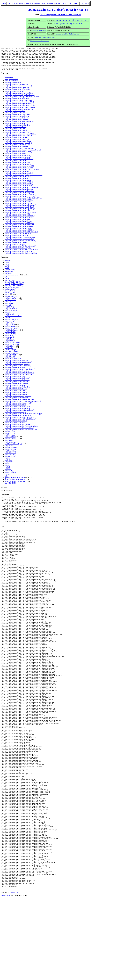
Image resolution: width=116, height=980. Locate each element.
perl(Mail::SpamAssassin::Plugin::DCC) (18, 183)
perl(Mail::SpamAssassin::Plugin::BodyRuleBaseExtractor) (24, 179)
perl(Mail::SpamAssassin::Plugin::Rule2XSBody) (21, 217)
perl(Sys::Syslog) (10, 454)
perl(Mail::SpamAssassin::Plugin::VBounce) (19, 233)
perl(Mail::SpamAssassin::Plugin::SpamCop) (19, 222)
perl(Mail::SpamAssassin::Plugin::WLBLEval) (20, 234)
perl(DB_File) (9, 311)
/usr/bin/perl (9, 278)
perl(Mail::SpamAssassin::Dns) (15, 128)
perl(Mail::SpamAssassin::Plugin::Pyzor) (18, 206)
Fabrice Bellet (5, 977)
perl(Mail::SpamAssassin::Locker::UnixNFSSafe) (21, 138)
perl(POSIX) (9, 445)
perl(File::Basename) (11, 324)
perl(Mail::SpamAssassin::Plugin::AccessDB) (19, 170)
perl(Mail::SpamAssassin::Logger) (16, 142)
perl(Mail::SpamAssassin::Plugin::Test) (17, 224)
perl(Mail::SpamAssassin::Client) (15, 115)
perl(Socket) (9, 450)
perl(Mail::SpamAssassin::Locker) (16, 135)
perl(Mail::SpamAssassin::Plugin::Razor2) (18, 208)
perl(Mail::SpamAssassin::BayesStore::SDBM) (20, 112)
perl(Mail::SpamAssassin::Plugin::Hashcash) (19, 194)
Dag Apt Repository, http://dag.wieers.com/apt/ (68, 24)
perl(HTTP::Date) (10, 336)
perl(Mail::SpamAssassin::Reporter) (16, 240)
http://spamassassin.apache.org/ (40, 41)
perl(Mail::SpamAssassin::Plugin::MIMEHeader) (20, 201)
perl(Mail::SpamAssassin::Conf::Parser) (17, 121)
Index (4, 3)
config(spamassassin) (11, 83)
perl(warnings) (9, 475)
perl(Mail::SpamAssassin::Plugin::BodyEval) (19, 177)
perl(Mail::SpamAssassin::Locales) (16, 133)
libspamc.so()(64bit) (11, 85)
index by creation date (53, 3)
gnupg (7, 283)
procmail (8, 479)
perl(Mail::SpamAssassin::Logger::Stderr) (18, 145)
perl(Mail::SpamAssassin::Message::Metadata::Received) (23, 154)
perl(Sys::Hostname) (11, 452)
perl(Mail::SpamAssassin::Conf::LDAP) (18, 119)
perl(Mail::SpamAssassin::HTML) (16, 131)
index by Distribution (26, 3)
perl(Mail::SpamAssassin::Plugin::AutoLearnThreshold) (23, 174)
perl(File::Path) (10, 327)
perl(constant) (9, 466)
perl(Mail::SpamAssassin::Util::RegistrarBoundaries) (22, 254)
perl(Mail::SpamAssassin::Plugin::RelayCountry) (20, 210)
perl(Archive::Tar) (11, 302)
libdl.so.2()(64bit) (10, 294)
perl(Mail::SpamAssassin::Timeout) (16, 247)
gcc (6, 281)
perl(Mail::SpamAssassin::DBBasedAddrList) (19, 126)
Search (87, 3)
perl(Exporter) (9, 318)
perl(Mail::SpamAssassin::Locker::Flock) (18, 137)
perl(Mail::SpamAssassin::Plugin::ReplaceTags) (20, 213)
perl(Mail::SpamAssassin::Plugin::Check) (18, 181)
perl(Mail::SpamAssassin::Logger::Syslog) (18, 147)
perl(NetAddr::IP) (10, 441)
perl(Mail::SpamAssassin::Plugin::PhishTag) (19, 204)
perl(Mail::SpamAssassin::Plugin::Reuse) (18, 215)
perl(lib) (7, 468)
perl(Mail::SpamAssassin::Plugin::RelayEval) (19, 211)
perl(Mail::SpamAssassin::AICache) (16, 89)
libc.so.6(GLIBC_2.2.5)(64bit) (14, 286)
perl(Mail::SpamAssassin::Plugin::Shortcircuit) (20, 220)
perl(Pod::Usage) (10, 447)
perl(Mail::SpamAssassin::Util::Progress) (18, 252)
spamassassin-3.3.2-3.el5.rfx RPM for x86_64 (58, 10)
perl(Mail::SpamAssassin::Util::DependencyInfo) (20, 250)
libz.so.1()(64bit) (10, 297)
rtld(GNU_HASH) (11, 487)
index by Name (67, 3)
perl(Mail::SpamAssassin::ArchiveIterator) (18, 90)
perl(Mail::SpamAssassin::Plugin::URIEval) (19, 231)
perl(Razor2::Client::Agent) (14, 448)
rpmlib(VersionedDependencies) (15, 486)
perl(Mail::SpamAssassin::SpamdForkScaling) (19, 243)
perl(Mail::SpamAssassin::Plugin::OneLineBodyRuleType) (23, 202)
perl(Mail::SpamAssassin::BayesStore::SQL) (19, 113)
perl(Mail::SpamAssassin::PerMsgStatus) (18, 161)
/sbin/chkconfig (10, 274)
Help (82, 3)
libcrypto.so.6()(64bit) (12, 292)
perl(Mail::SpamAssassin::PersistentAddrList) (19, 163)
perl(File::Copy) (10, 326)
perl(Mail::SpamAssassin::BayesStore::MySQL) (20, 108)
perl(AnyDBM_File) (11, 301)
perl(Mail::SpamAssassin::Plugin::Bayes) (18, 176)
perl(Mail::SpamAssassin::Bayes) (15, 96)
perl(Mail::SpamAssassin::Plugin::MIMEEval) (20, 199)
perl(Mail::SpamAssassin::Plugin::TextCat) (18, 226)
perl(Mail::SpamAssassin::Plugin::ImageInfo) (19, 197)
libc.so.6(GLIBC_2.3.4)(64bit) (14, 288)
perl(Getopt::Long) (11, 333)
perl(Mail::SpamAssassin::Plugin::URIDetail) (19, 229)
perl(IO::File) (9, 340)
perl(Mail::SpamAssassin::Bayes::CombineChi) (20, 99)
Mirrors (76, 3)
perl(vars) (8, 473)
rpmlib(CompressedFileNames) (15, 482)
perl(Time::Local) (10, 459)
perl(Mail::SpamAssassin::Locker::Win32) (18, 140)
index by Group (13, 3)
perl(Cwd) (8, 310)
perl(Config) (9, 308)
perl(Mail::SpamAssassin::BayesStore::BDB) (19, 105)
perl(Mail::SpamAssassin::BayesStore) (17, 103)
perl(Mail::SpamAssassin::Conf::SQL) (17, 122)
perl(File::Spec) (10, 329)
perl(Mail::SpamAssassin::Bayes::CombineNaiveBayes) (22, 101)
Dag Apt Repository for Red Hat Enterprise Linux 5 (72, 20)
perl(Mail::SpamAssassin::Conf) (15, 117)
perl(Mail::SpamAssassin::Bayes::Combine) (19, 97)
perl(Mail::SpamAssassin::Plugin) (15, 165)
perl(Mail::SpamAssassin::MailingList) (17, 149)
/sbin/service (9, 276)
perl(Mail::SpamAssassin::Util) (15, 249)
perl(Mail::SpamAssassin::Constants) (17, 124)
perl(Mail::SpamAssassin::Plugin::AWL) (18, 169)
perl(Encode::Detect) (11, 315)
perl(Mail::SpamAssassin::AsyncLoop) (17, 92)
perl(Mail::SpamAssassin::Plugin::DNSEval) (19, 186)
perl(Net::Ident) (10, 439)
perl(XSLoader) (10, 461)
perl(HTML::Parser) (11, 334)
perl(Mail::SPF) (10, 361)
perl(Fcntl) (8, 322)
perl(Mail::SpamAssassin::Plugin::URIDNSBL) (20, 227)
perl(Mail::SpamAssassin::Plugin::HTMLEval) (20, 190)
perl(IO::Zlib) (9, 350)
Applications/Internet (39, 30)
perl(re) (7, 470)
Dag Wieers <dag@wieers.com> (44, 37)
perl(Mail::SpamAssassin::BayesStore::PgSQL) (20, 110)
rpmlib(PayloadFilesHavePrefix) (15, 484)
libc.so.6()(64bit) (10, 285)
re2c (6, 480)
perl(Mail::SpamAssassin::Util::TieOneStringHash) (21, 258)
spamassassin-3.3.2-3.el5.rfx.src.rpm (68, 34)
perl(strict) (8, 471)
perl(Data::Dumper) (11, 313)
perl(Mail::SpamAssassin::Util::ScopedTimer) (19, 256)
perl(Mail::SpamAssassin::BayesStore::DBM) (19, 106)
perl (6, 299)
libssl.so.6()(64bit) (11, 295)
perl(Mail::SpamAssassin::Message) (16, 151)
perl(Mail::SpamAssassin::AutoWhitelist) (18, 94)
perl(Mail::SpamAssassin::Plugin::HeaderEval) (20, 195)
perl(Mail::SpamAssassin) (13, 87)
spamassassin (9, 81)
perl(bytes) (8, 464)
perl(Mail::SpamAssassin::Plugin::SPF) (17, 218)
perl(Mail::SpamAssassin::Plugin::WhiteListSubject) (21, 236)
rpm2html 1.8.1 (15, 974)
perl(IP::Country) (10, 354)
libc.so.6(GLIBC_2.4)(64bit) (14, 290)
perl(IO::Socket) (10, 345)
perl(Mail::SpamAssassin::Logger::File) (17, 144)
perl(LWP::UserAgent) (12, 356)
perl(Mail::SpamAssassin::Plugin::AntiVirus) (19, 172)
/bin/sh (7, 267)
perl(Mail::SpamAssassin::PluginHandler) (18, 238)
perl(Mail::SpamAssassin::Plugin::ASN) (18, 167)
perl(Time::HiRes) (11, 455)
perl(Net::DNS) (10, 436)
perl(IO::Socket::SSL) (12, 349)
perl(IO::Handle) (10, 342)
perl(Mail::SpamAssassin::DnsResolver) (18, 129)
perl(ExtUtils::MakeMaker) (13, 320)
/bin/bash (8, 265)
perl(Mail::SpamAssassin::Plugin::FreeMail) (19, 188)
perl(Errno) (8, 317)
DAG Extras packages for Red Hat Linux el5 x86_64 (60, 15)
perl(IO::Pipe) (9, 343)
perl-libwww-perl (10, 477)
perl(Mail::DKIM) (11, 359)
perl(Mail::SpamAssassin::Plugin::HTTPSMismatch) (22, 192)
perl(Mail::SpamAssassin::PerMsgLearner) (18, 160)
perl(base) (8, 463)
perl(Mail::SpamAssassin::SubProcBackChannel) (20, 245)
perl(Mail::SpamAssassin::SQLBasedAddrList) (20, 242)
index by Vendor (40, 3)
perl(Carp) (8, 306)
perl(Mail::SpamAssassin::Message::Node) (18, 156)
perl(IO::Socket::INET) (12, 347)
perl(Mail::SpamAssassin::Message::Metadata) (20, 153)
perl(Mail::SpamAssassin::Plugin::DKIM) (18, 185)
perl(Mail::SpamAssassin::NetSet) (16, 158)
